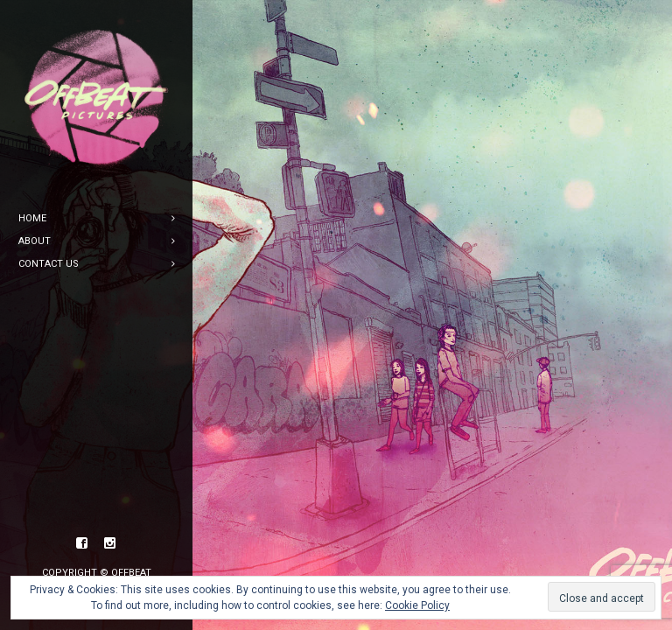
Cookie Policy (417, 605)
